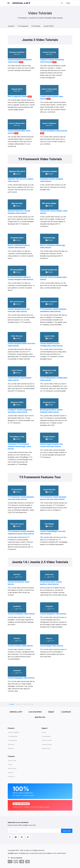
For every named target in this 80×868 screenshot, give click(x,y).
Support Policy (46, 748)
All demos (11, 748)
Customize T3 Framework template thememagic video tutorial (19, 446)
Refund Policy (12, 768)
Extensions (11, 744)
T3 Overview (36, 26)
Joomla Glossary (47, 744)
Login (68, 3)
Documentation (46, 736)
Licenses (11, 773)
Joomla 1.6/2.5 (48, 26)
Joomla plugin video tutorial (51, 646)
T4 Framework (12, 740)
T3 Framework (23, 26)
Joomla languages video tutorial (21, 678)
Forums (44, 732)
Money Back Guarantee (40, 791)
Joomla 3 (11, 26)
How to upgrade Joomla (18, 96)
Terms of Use (12, 760)
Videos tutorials (47, 740)
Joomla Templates (14, 732)
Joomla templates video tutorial (53, 614)
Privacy (10, 764)
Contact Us (11, 776)
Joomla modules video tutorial (20, 646)
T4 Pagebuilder (13, 736)
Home (12, 704)
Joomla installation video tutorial (54, 131)
